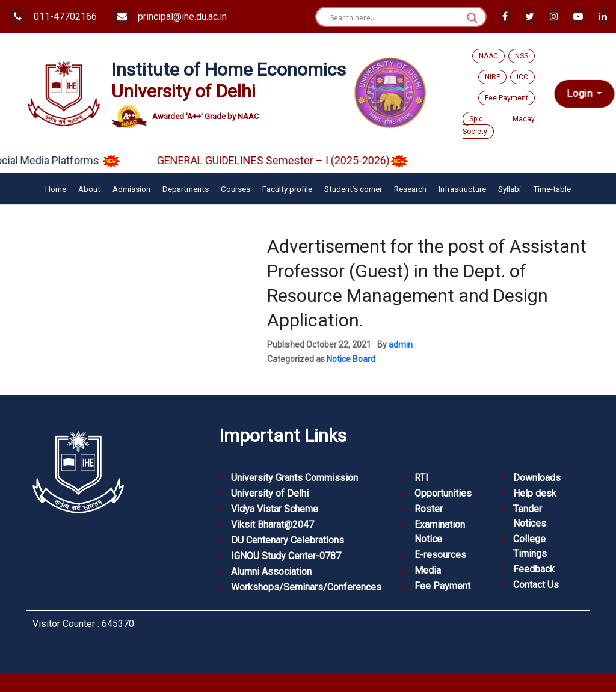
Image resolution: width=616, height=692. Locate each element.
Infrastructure (462, 189)
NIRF (492, 77)
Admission (131, 189)
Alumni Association (271, 571)
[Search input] (396, 18)
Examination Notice (440, 532)
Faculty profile (287, 189)
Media (428, 570)
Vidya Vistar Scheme (275, 509)
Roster (429, 509)
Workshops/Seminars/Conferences (306, 587)
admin (401, 344)
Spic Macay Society (499, 125)
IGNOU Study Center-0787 (286, 556)
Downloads (537, 478)
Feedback (534, 569)
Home (56, 189)
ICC (522, 77)
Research (410, 189)
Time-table (552, 189)
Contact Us (536, 585)
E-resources (440, 555)
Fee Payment (507, 98)
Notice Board (351, 359)
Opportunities (443, 493)
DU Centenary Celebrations (288, 540)
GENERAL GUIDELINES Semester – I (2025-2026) (294, 160)
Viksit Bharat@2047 (273, 525)
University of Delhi (270, 493)
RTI (421, 478)
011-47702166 (52, 17)
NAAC (488, 56)
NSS (522, 56)
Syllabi (510, 189)
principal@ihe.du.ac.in (169, 17)
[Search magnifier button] (472, 18)
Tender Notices (530, 516)
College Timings (530, 546)
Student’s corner (353, 189)
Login (581, 93)
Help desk (535, 493)
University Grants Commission (294, 478)
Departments (186, 189)
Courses (236, 189)
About (89, 189)
